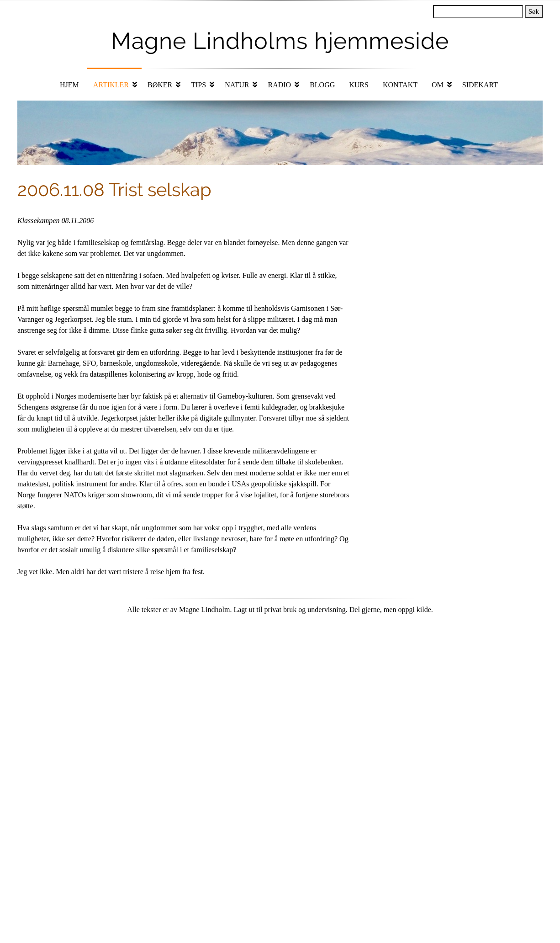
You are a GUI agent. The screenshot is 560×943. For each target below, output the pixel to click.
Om (438, 85)
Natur (237, 85)
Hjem (69, 85)
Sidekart (480, 85)
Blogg (322, 85)
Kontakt (400, 85)
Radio (279, 85)
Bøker (160, 85)
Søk (534, 11)
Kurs (359, 85)
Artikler (111, 85)
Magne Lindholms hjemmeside (280, 41)
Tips (198, 85)
